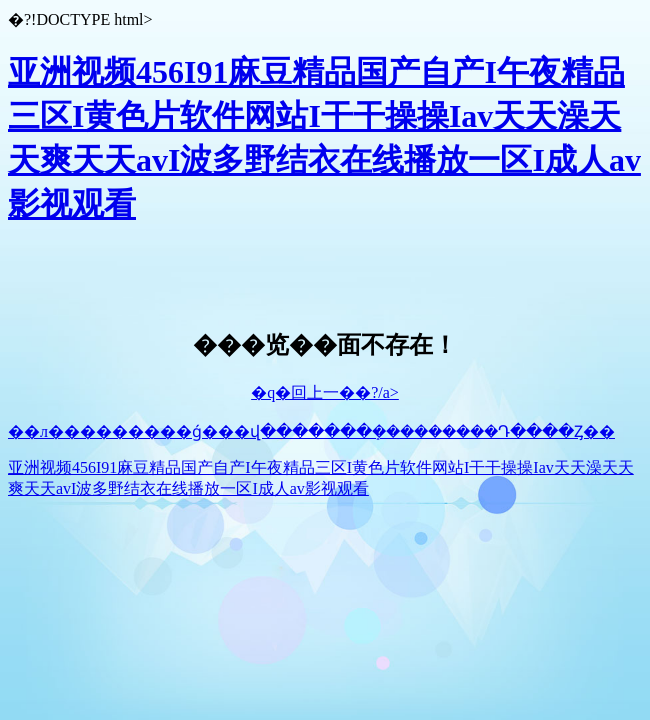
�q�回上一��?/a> (325, 392)
